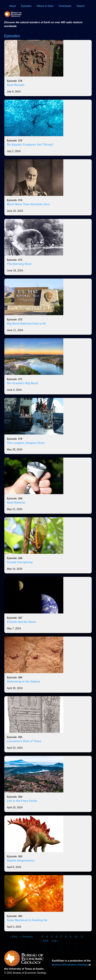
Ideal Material (16, 503)
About (13, 6)
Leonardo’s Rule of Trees (24, 741)
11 (82, 937)
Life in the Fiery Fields (22, 801)
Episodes (26, 6)
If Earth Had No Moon (21, 622)
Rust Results (16, 85)
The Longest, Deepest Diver (26, 443)
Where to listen (45, 6)
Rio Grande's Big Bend (22, 383)
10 (76, 937)
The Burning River (19, 264)
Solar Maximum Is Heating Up (27, 920)
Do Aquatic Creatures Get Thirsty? (30, 145)
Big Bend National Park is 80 (26, 324)
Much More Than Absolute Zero (28, 204)
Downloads (65, 6)
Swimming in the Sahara (23, 682)
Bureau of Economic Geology (70, 965)
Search (81, 6)
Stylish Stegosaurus (21, 861)
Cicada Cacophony (20, 562)
